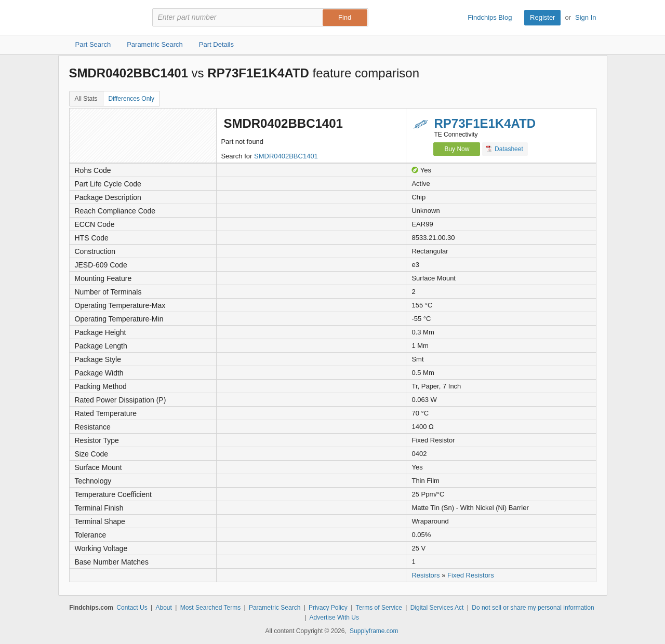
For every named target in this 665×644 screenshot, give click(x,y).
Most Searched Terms (211, 608)
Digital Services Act (437, 608)
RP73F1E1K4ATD (485, 123)
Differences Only (131, 99)
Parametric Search (275, 608)
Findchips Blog (490, 17)
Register (542, 17)
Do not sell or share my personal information (533, 608)
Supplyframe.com (374, 631)
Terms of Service (379, 608)
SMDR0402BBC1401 (286, 156)
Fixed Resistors (471, 575)
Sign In (586, 17)
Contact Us (132, 608)
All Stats (86, 99)
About (163, 608)
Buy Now (457, 149)
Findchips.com (103, 18)
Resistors (425, 575)
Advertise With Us (334, 618)
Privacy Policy (328, 608)
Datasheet (505, 149)
